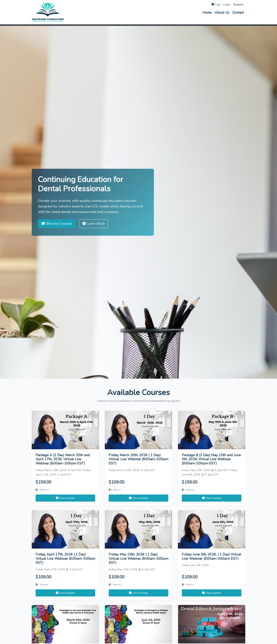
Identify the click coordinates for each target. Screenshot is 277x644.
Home (207, 13)
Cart (216, 4)
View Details (65, 498)
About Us (222, 13)
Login (227, 4)
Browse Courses (57, 224)
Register (239, 4)
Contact (238, 13)
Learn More (94, 224)
